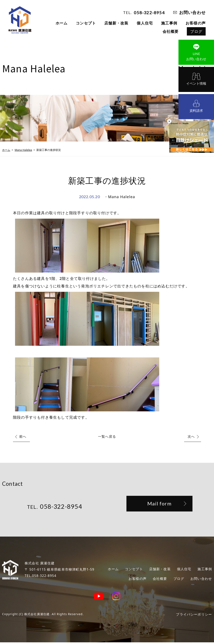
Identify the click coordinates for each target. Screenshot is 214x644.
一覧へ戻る (107, 436)
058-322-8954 (149, 13)
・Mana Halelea (119, 197)
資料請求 (196, 111)
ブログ (196, 31)
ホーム (62, 23)
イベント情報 (196, 83)
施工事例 (169, 23)
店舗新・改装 (116, 23)
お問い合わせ (192, 12)
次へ (191, 436)
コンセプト (86, 23)
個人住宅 (145, 23)
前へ (23, 436)
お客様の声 (196, 23)
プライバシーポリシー (192, 616)
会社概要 (171, 31)
